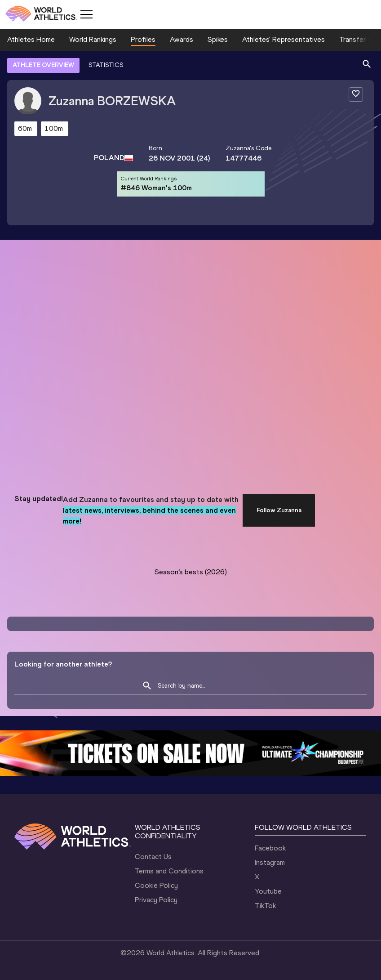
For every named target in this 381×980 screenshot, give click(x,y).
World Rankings (93, 39)
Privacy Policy (156, 900)
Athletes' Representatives (284, 39)
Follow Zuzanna (279, 510)
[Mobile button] (86, 14)
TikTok (265, 906)
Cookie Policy (156, 885)
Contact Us (153, 857)
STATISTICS (106, 65)
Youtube (268, 891)
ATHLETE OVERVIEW (43, 65)
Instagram (270, 862)
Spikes (218, 39)
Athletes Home (31, 39)
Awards (182, 39)
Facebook (270, 848)
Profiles (143, 39)
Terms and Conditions (169, 871)
